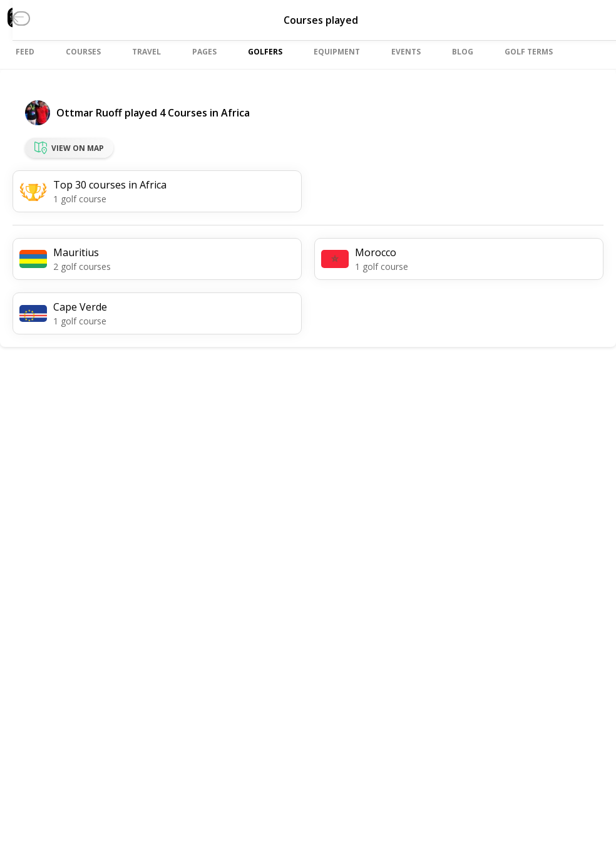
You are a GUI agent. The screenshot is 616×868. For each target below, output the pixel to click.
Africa (235, 113)
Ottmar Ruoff (89, 113)
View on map (69, 148)
